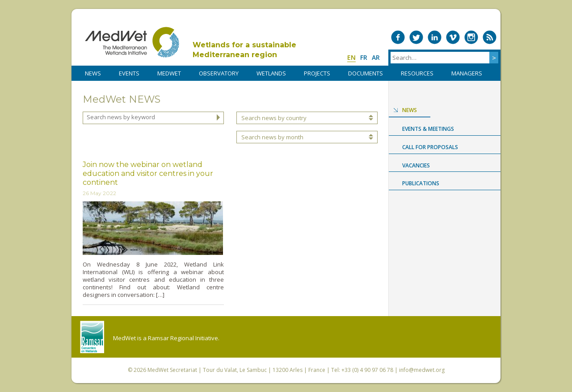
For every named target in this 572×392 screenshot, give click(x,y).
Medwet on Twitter (416, 37)
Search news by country (274, 118)
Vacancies (416, 165)
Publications (421, 183)
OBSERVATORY (219, 73)
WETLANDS (271, 73)
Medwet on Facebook (398, 37)
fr (364, 57)
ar (376, 57)
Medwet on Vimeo (453, 37)
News (410, 110)
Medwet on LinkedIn (435, 37)
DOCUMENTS (366, 73)
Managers (467, 73)
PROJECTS (317, 73)
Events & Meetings (428, 129)
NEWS (93, 73)
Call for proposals (430, 147)
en (351, 57)
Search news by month (272, 137)
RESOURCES (417, 73)
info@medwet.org (422, 370)
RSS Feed (490, 37)
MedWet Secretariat (172, 370)
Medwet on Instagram (471, 37)
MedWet (132, 42)
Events (129, 73)
